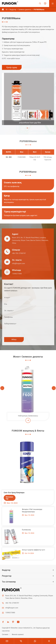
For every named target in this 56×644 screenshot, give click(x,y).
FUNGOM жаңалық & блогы (28, 432)
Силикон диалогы (25, 10)
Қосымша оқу (8, 498)
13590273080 (16, 274)
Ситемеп (5, 634)
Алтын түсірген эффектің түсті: (35, 550)
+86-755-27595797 (18, 253)
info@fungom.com (17, 263)
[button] (27, 128)
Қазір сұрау (12, 67)
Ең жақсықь (28, 530)
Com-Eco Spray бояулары (13, 493)
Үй (6, 10)
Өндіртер (13, 10)
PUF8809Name (39, 10)
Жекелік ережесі (18, 634)
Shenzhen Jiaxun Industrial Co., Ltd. (23, 628)
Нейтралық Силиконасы (28, 417)
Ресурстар (7, 576)
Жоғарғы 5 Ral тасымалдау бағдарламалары (33, 511)
